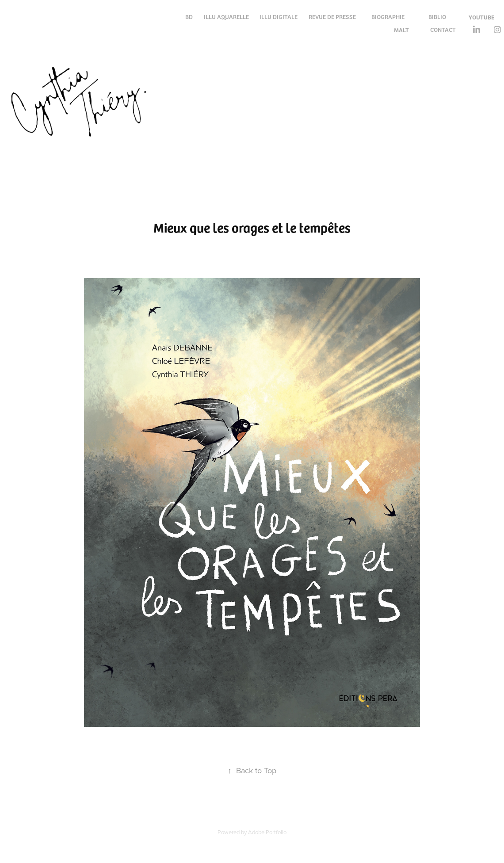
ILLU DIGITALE (279, 17)
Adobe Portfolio (267, 832)
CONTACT (443, 29)
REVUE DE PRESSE (332, 17)
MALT (401, 30)
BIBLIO (437, 17)
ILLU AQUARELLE (226, 17)
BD (189, 17)
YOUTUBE (481, 17)
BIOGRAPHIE (388, 17)
